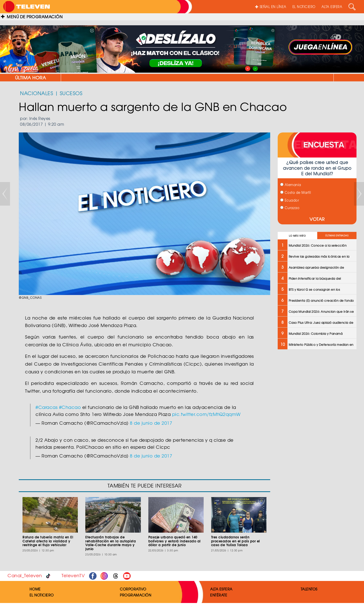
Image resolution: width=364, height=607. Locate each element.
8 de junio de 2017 (151, 423)
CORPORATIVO (133, 589)
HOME (35, 589)
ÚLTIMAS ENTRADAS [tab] (337, 236)
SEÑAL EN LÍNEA (271, 7)
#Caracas (47, 407)
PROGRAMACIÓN (135, 595)
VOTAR (317, 219)
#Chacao (70, 407)
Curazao (290, 208)
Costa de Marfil (296, 192)
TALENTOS (309, 589)
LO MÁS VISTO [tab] (297, 236)
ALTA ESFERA (332, 7)
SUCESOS (71, 93)
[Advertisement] (317, 390)
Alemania (291, 185)
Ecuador (290, 200)
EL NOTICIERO (304, 7)
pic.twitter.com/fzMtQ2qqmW (206, 414)
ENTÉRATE (219, 595)
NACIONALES (37, 93)
